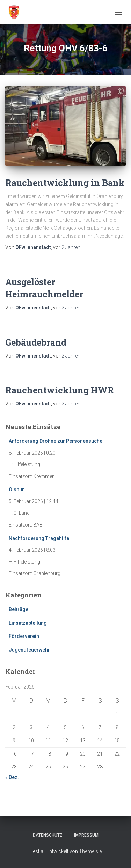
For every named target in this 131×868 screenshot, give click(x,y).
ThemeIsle (90, 851)
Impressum (86, 835)
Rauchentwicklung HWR (60, 390)
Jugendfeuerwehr (29, 650)
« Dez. (12, 777)
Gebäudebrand (36, 342)
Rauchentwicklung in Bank (65, 183)
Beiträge (19, 609)
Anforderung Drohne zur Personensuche (56, 441)
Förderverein (24, 636)
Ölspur (16, 490)
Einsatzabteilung (28, 623)
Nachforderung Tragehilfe (39, 538)
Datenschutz (48, 835)
